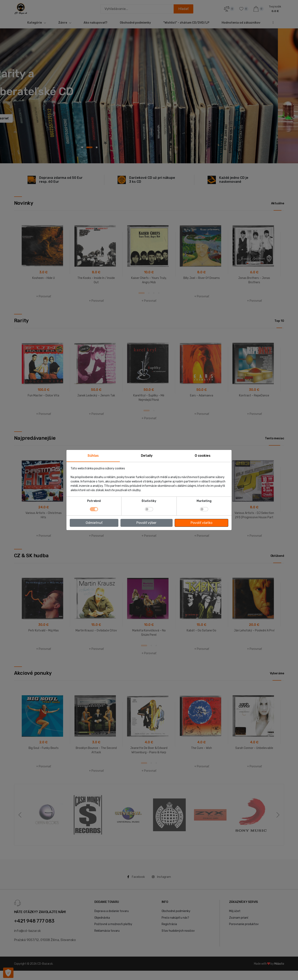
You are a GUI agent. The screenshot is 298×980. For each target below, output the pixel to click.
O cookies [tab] (203, 456)
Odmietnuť (94, 523)
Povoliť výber (146, 523)
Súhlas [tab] (93, 456)
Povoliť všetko (201, 523)
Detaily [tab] (147, 456)
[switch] (149, 509)
